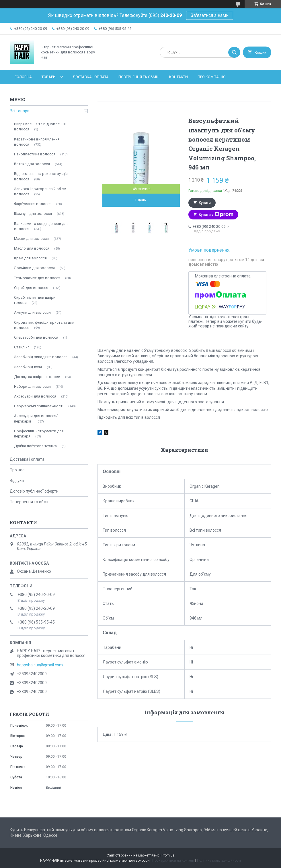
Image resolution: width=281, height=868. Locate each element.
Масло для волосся (32, 248)
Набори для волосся (32, 386)
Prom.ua (168, 855)
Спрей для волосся (31, 288)
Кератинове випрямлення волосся (37, 142)
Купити (205, 203)
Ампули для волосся (32, 312)
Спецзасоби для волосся (36, 337)
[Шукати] (234, 52)
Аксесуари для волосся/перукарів (36, 418)
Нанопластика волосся (35, 154)
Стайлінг (22, 347)
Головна (23, 77)
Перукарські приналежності (39, 406)
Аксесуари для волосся (35, 396)
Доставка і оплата (91, 77)
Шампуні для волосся (33, 214)
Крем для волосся (30, 258)
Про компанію (211, 77)
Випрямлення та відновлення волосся (40, 127)
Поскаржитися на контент (173, 861)
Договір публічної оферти (34, 491)
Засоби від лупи (28, 367)
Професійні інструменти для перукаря (39, 434)
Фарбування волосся (33, 204)
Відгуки (17, 481)
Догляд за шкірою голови (37, 377)
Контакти (178, 77)
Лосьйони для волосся (34, 268)
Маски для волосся (31, 239)
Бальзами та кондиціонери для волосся (41, 226)
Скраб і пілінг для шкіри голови (35, 300)
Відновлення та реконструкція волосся (41, 176)
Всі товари (20, 111)
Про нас (17, 470)
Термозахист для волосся (37, 278)
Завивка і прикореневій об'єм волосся (40, 191)
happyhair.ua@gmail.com (40, 665)
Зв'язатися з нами (210, 15)
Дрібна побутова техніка (35, 446)
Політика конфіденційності (219, 861)
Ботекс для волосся (32, 164)
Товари (49, 77)
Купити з (216, 215)
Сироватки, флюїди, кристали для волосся (44, 325)
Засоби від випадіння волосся (41, 357)
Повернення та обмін (139, 77)
